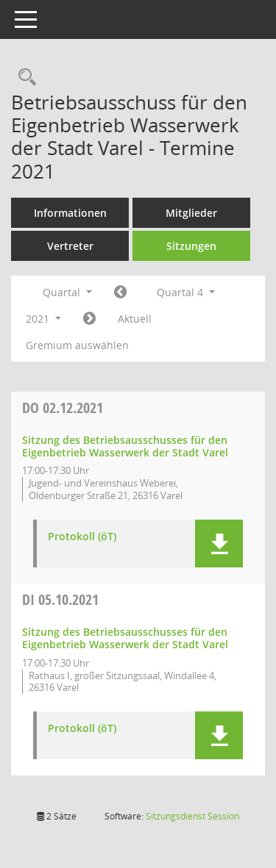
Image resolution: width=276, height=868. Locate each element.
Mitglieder (191, 213)
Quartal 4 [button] (186, 292)
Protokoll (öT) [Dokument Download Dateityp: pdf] (82, 537)
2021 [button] (43, 319)
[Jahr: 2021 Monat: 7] (120, 293)
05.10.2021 (60, 599)
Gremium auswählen (77, 345)
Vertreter (70, 246)
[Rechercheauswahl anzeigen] (24, 78)
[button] (219, 544)
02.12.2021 (63, 408)
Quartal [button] (67, 292)
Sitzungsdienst (192, 816)
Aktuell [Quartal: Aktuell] (135, 319)
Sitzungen (191, 246)
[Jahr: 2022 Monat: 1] (89, 319)
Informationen (70, 213)
